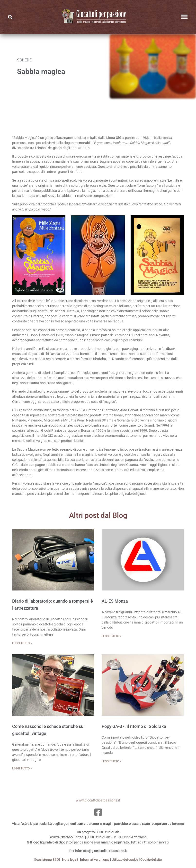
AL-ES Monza (115, 601)
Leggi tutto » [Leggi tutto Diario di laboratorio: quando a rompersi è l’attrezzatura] (22, 643)
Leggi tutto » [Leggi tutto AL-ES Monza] (111, 636)
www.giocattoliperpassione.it (98, 800)
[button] (184, 17)
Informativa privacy (95, 860)
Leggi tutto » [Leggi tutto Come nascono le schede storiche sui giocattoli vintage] (22, 768)
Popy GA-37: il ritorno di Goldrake (134, 726)
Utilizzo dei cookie (125, 860)
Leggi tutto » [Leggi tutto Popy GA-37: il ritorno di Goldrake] (111, 761)
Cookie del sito (151, 860)
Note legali (70, 860)
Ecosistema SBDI (47, 860)
